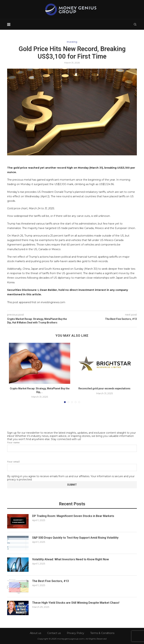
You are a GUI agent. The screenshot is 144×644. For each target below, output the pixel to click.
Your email (72, 466)
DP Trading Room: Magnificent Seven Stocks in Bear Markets (73, 516)
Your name (72, 447)
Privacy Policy (75, 633)
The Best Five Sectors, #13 (50, 581)
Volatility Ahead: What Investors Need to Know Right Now (70, 559)
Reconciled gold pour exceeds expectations (104, 388)
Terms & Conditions (102, 633)
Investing (72, 42)
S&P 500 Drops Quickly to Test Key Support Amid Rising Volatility (75, 538)
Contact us (54, 633)
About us (35, 633)
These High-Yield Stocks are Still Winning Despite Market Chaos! (76, 603)
